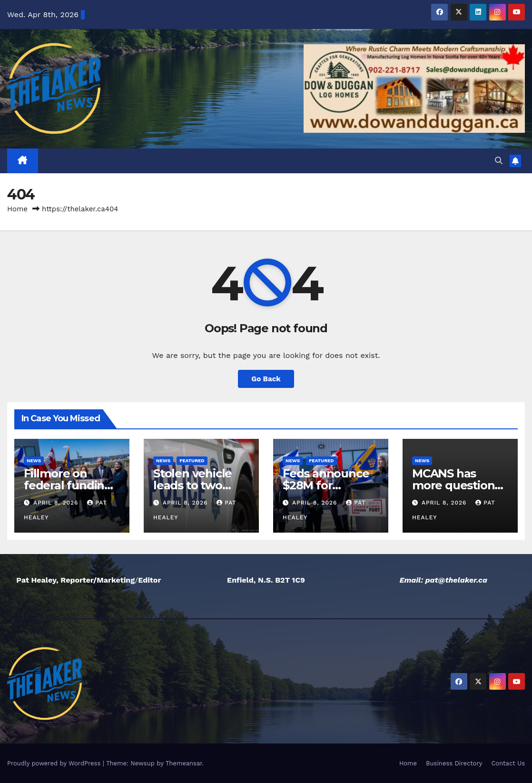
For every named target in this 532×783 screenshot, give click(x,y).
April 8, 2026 (57, 503)
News (34, 461)
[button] (499, 161)
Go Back (266, 379)
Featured (192, 461)
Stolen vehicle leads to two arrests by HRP (194, 485)
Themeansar (184, 763)
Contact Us (508, 763)
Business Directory (454, 763)
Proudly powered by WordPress (55, 763)
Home (17, 209)
